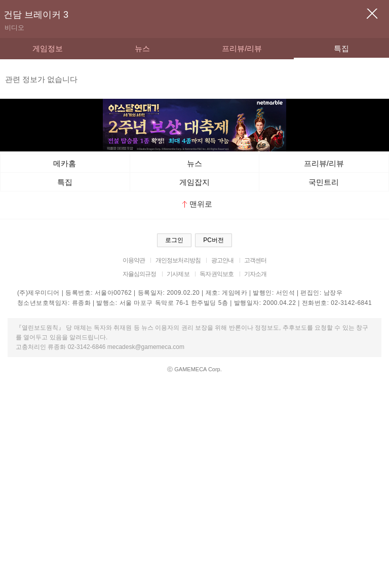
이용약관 (134, 260)
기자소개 (256, 274)
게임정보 (48, 48)
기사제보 (178, 274)
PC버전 (213, 240)
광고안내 (223, 260)
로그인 (174, 240)
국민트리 (324, 182)
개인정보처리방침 (178, 260)
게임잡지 (194, 182)
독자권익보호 (217, 274)
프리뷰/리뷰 (242, 48)
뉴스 (142, 48)
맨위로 (197, 204)
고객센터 (256, 260)
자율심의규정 (140, 274)
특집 (341, 48)
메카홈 (65, 163)
